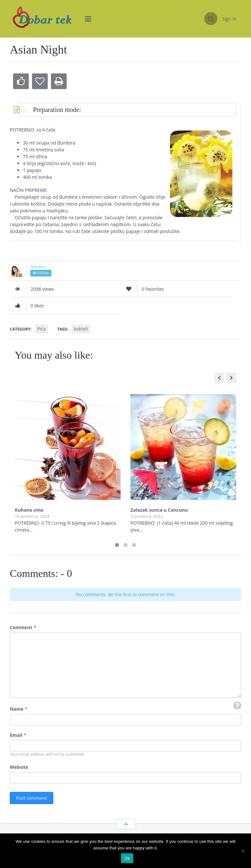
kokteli (81, 329)
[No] (243, 851)
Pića (42, 329)
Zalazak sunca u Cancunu (159, 510)
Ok (127, 858)
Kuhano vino (29, 510)
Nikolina (38, 267)
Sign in (229, 19)
